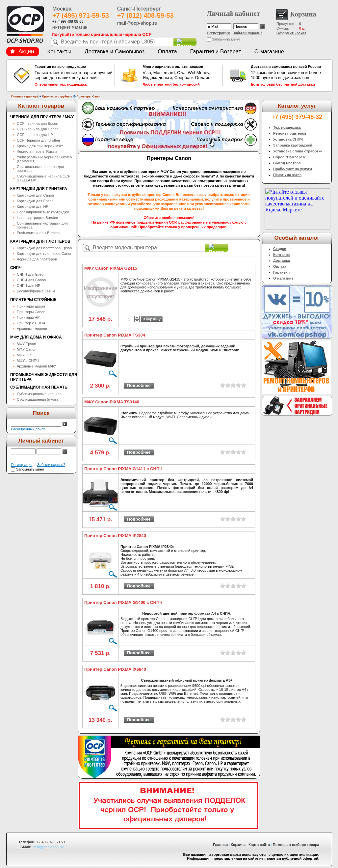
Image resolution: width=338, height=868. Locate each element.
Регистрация (218, 33)
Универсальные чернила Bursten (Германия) (44, 159)
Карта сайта (259, 845)
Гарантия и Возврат (216, 52)
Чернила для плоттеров (37, 259)
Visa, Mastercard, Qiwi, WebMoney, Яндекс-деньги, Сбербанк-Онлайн (182, 75)
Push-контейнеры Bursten (38, 233)
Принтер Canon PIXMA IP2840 (115, 536)
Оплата (167, 52)
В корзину (152, 319)
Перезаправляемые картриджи (43, 212)
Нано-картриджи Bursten (37, 218)
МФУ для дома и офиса (36, 337)
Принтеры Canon (89, 96)
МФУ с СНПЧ (28, 361)
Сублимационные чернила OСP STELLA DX (44, 178)
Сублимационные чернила (39, 394)
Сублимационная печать (39, 387)
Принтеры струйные (57, 96)
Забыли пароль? (248, 33)
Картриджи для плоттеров (40, 241)
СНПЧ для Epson (31, 274)
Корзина (238, 845)
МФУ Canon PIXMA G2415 (111, 268)
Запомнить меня (226, 39)
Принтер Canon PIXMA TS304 (115, 335)
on (222, 385)
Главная (220, 845)
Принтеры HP (28, 317)
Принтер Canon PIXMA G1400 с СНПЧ (123, 602)
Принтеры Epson (31, 306)
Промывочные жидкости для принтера (44, 377)
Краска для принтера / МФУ (40, 146)
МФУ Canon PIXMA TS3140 (112, 402)
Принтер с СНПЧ (31, 323)
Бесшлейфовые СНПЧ (36, 291)
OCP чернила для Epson (38, 123)
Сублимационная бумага (38, 399)
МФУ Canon (26, 349)
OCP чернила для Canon (38, 129)
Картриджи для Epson (35, 201)
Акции (22, 52)
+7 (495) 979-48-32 (297, 117)
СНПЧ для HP (28, 285)
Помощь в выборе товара (296, 845)
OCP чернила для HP (35, 135)
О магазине (269, 52)
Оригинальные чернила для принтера (40, 169)
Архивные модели (32, 329)
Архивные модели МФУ (36, 366)
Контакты (59, 52)
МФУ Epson (26, 344)
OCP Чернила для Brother (39, 140)
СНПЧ (16, 268)
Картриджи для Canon (35, 195)
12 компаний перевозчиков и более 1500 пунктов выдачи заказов (290, 75)
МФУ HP (24, 355)
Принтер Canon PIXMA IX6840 (115, 669)
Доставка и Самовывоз (115, 52)
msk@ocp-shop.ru (48, 847)
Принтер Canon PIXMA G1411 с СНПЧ (123, 469)
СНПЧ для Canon (31, 280)
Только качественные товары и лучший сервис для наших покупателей (74, 75)
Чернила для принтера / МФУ (42, 117)
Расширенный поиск (28, 429)
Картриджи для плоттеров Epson (44, 248)
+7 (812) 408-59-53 (145, 15)
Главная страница (25, 96)
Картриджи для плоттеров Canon (45, 254)
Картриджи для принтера (39, 189)
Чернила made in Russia (37, 151)
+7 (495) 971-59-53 (81, 15)
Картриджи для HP (33, 206)
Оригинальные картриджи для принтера (42, 225)
